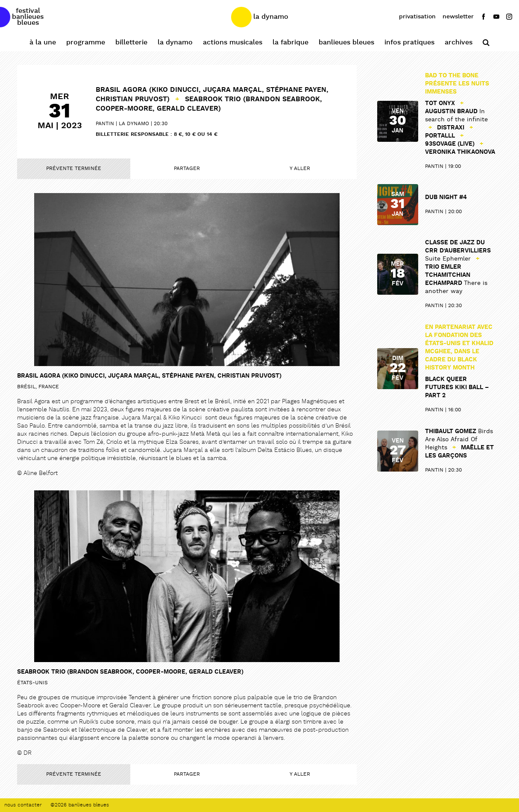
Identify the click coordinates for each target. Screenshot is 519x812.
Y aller (300, 169)
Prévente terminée (74, 169)
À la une (43, 43)
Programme (86, 43)
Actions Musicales (233, 43)
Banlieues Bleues (346, 43)
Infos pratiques (409, 43)
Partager (187, 169)
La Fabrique (290, 43)
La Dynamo (175, 43)
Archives (459, 43)
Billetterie (131, 43)
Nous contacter (23, 805)
